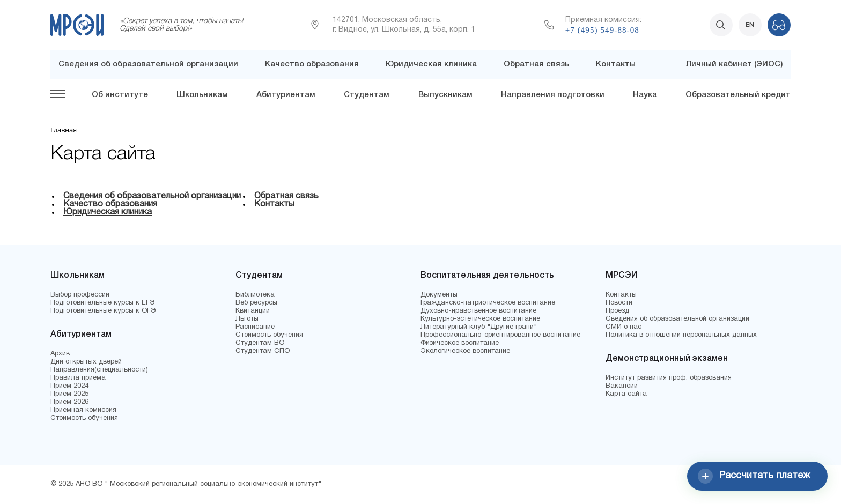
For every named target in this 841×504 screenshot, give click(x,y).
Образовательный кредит (738, 95)
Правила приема (78, 378)
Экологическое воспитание (465, 351)
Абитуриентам (286, 95)
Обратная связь (536, 64)
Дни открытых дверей (86, 362)
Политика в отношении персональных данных (681, 335)
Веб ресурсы (256, 303)
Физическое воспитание (460, 343)
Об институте (120, 95)
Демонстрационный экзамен (667, 359)
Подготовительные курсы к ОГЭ (103, 311)
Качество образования (312, 64)
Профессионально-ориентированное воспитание (500, 335)
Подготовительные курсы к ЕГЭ (103, 303)
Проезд (617, 311)
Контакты (616, 64)
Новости (619, 303)
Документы (439, 295)
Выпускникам (445, 95)
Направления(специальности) (99, 370)
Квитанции (253, 311)
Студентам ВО (260, 343)
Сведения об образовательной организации (148, 64)
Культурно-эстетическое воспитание (480, 319)
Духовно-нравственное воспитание (478, 311)
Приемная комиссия (83, 410)
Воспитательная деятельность (487, 276)
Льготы (247, 319)
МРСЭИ (621, 276)
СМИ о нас (624, 327)
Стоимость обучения (84, 418)
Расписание (255, 327)
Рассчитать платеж (754, 476)
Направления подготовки (553, 95)
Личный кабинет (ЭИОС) (734, 64)
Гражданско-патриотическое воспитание (488, 303)
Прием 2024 (69, 386)
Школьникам (202, 95)
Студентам (367, 95)
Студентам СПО (263, 351)
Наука (645, 95)
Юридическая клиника (431, 64)
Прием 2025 (69, 394)
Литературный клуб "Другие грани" (479, 327)
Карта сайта (626, 394)
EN (750, 25)
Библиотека (255, 295)
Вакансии (622, 386)
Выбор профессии (80, 295)
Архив (60, 354)
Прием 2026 (69, 402)
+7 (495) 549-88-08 (602, 30)
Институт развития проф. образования (669, 378)
